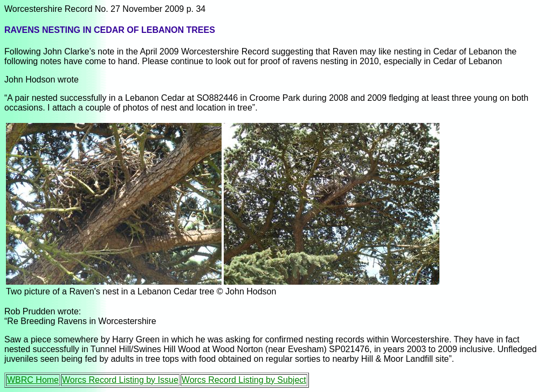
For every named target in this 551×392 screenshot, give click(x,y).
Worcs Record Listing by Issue (120, 380)
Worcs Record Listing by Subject (244, 380)
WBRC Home (33, 380)
